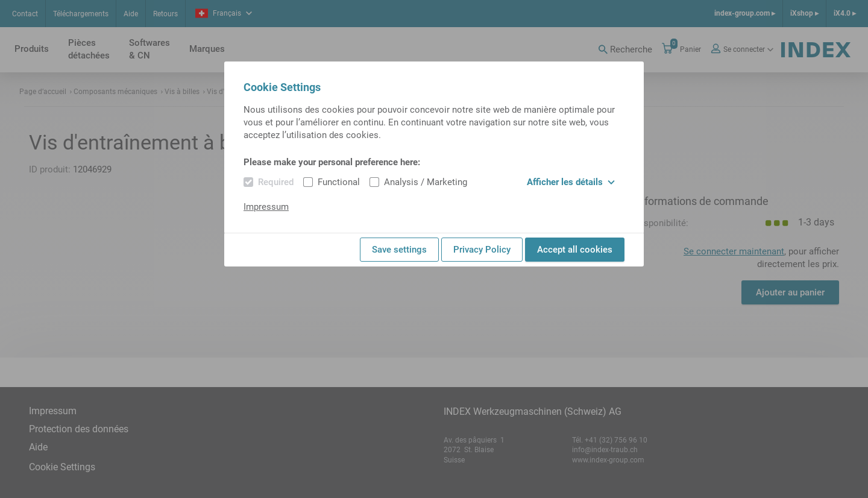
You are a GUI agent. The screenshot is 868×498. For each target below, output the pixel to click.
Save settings (399, 250)
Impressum (266, 207)
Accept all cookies (575, 250)
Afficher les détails (571, 182)
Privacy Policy (482, 250)
